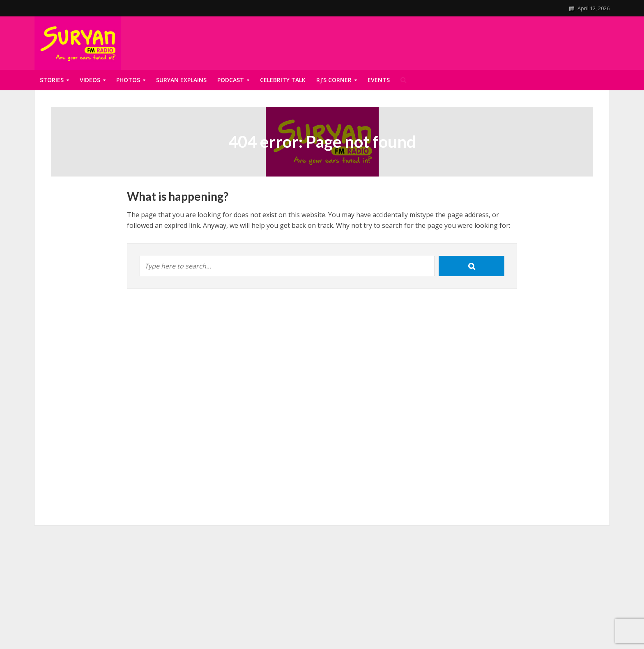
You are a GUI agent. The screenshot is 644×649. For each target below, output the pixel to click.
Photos (128, 80)
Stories (52, 80)
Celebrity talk (283, 80)
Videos (90, 80)
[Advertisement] (322, 591)
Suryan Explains (181, 80)
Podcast (231, 80)
